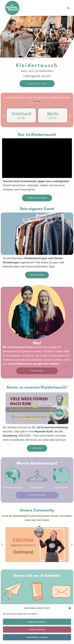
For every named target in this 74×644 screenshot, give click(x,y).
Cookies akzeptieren (37, 622)
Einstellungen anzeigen (37, 637)
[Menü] (68, 8)
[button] (70, 608)
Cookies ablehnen (37, 630)
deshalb (37, 102)
